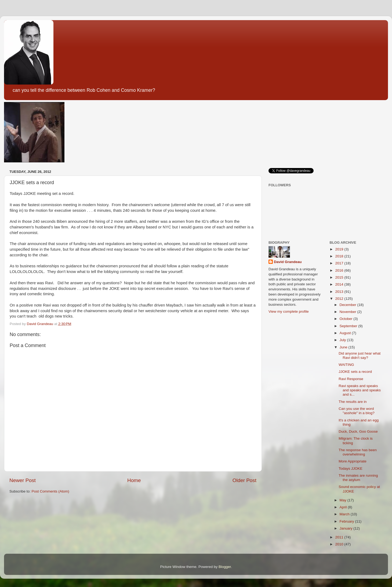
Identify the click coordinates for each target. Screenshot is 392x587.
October (347, 319)
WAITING (346, 365)
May (344, 500)
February (347, 521)
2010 (340, 544)
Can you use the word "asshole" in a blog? (356, 411)
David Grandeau (288, 262)
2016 (340, 270)
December (349, 305)
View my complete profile (289, 311)
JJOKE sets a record (355, 372)
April (344, 507)
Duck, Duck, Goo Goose (358, 431)
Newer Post (23, 480)
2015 (340, 277)
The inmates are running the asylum (358, 478)
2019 (340, 249)
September (349, 326)
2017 (340, 263)
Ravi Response (351, 379)
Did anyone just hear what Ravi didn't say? (360, 356)
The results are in (353, 402)
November (349, 312)
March (345, 514)
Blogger (225, 567)
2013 (340, 292)
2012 (340, 299)
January (347, 528)
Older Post (244, 480)
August (346, 333)
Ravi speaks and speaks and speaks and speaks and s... (360, 390)
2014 (340, 284)
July (343, 340)
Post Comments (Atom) (50, 491)
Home (134, 480)
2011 (340, 537)
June (344, 347)
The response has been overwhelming (358, 452)
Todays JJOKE (351, 468)
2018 (340, 256)
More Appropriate (353, 461)
